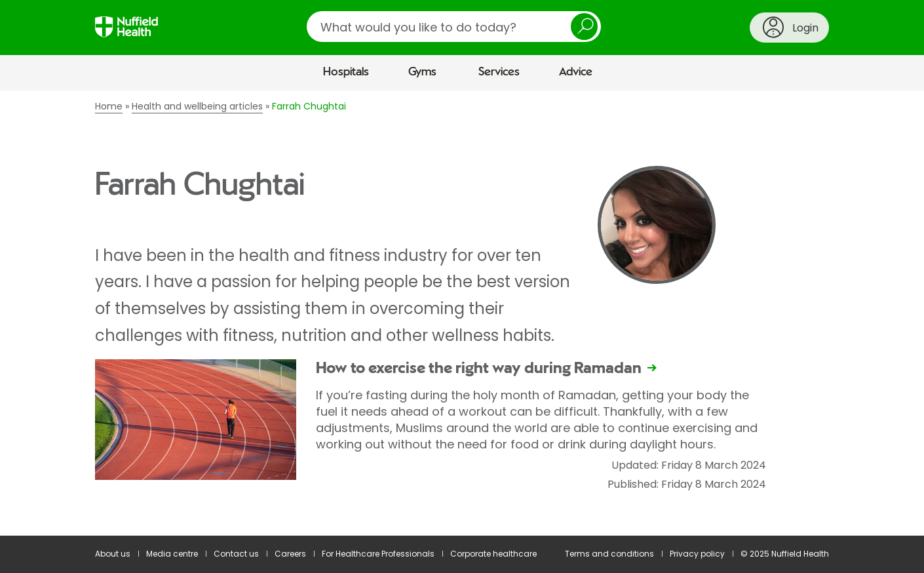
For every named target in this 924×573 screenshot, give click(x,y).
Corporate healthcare (493, 554)
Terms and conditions (609, 554)
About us (113, 554)
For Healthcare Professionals (378, 554)
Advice (576, 72)
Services (499, 72)
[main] (462, 313)
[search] (454, 27)
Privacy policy (697, 554)
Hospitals (346, 72)
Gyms (422, 72)
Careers (290, 554)
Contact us (236, 554)
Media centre (172, 554)
